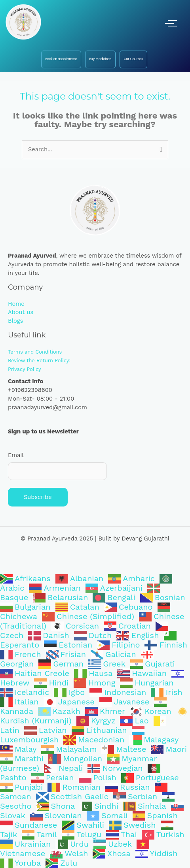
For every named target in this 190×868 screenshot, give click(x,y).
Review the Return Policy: (39, 361)
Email (16, 455)
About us (21, 312)
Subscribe (38, 497)
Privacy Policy (25, 369)
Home (16, 304)
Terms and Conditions (35, 352)
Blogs (15, 321)
